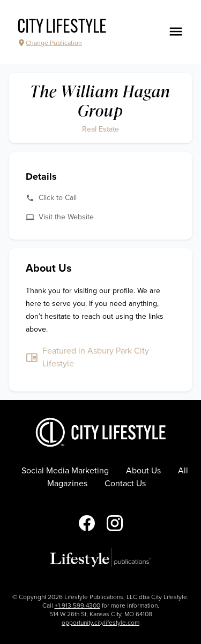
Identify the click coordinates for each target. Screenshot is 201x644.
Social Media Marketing (65, 471)
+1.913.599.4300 (77, 605)
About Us (143, 471)
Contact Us (125, 484)
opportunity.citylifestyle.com (100, 623)
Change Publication (50, 43)
